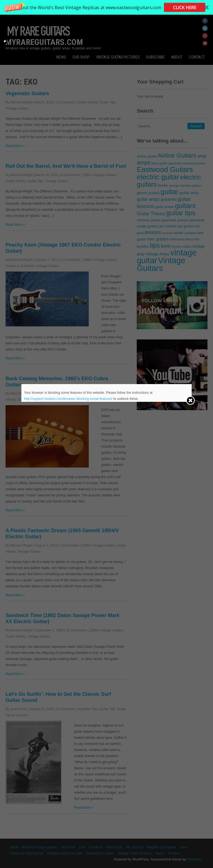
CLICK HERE (185, 7)
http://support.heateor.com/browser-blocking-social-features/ (68, 399)
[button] (106, 7)
